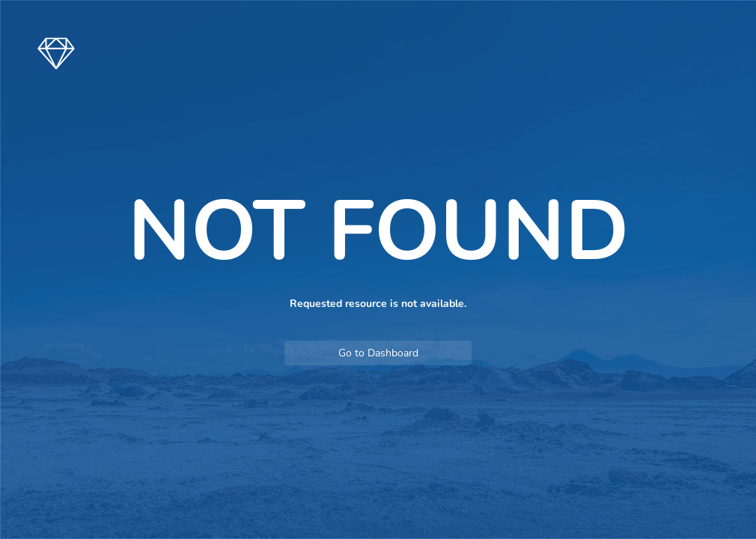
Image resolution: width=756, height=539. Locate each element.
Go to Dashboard (378, 353)
